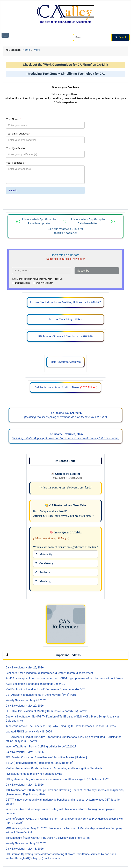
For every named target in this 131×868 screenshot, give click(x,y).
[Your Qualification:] (45, 154)
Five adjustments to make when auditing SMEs (34, 774)
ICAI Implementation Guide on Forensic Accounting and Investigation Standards (54, 768)
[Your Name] (45, 125)
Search (121, 37)
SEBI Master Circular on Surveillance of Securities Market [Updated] (46, 757)
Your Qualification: (17, 148)
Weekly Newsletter (44, 283)
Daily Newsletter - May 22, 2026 (25, 668)
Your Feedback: (16, 163)
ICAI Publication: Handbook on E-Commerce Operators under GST (45, 689)
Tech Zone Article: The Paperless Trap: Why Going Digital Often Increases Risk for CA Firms (61, 726)
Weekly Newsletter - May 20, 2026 (26, 700)
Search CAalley (82, 32)
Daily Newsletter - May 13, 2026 (25, 849)
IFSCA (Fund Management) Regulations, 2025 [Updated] (39, 763)
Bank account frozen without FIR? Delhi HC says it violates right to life (48, 838)
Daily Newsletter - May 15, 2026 (25, 785)
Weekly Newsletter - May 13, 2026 (26, 843)
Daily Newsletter (23, 283)
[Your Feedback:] (45, 175)
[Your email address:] (45, 140)
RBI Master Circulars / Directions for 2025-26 (65, 336)
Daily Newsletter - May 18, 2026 (25, 752)
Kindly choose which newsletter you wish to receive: (38, 279)
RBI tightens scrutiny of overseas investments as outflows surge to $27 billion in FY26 (57, 779)
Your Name (13, 119)
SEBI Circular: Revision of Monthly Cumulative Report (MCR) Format (46, 711)
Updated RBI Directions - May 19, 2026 (29, 732)
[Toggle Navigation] (5, 35)
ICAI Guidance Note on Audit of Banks (65, 387)
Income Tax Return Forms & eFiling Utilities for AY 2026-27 (65, 302)
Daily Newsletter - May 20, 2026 (25, 706)
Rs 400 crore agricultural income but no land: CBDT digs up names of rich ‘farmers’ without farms (64, 678)
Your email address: (18, 134)
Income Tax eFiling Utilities (65, 319)
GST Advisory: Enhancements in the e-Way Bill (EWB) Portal (41, 695)
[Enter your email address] (42, 271)
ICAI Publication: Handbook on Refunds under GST (36, 684)
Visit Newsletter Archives (65, 362)
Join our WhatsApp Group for (39, 221)
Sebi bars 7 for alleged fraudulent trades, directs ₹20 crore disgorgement (49, 673)
